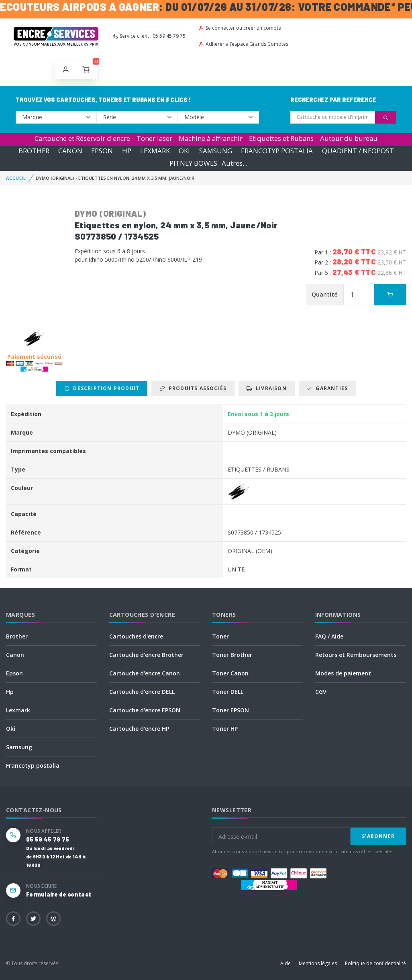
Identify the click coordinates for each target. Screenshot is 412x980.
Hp (10, 692)
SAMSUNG (216, 151)
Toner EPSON (230, 710)
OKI (184, 151)
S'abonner (378, 836)
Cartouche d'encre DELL (142, 692)
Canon (15, 655)
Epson (14, 673)
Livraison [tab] (266, 388)
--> (56, 117)
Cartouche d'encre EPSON (145, 710)
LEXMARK (155, 151)
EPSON (102, 151)
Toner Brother (232, 655)
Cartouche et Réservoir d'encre (82, 138)
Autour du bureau (349, 138)
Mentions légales (318, 963)
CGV (321, 692)
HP (127, 151)
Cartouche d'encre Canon (145, 673)
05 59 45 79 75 (48, 839)
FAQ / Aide (329, 636)
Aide (286, 963)
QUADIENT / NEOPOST (358, 151)
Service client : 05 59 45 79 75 (149, 36)
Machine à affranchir (211, 138)
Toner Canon (230, 673)
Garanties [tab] (327, 388)
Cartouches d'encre (136, 636)
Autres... (235, 163)
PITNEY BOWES (193, 163)
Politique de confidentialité (375, 963)
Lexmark (18, 710)
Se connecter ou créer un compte (240, 28)
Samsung (19, 747)
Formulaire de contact (59, 894)
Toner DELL (228, 692)
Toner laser (154, 138)
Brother (17, 636)
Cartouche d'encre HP (139, 729)
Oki (11, 729)
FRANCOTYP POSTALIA (277, 151)
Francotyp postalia (33, 765)
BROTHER (34, 151)
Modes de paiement (343, 673)
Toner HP (225, 729)
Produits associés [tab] (193, 388)
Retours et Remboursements (356, 655)
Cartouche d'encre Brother (146, 655)
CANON (70, 151)
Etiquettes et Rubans (281, 138)
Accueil (16, 178)
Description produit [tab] (102, 388)
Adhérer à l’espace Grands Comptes (243, 44)
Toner (220, 636)
